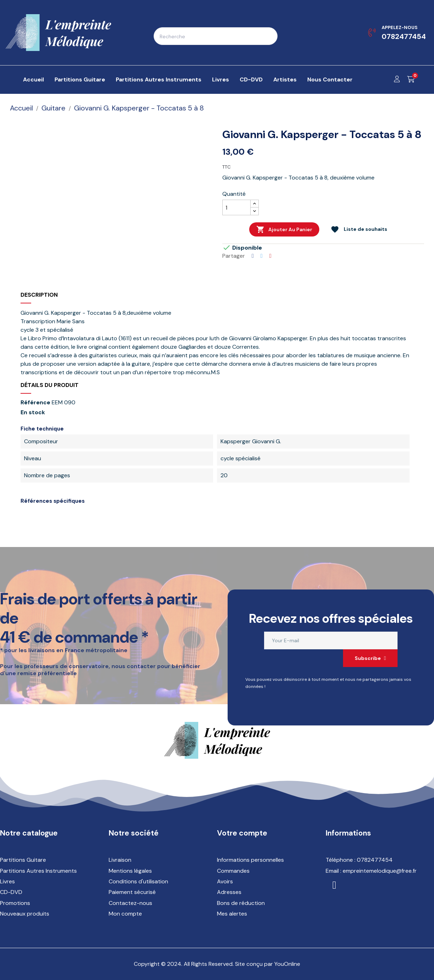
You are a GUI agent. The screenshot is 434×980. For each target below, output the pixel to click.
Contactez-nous (130, 903)
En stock (33, 412)
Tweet (262, 256)
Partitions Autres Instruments (38, 871)
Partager (253, 256)
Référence (35, 403)
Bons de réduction (241, 903)
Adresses (229, 892)
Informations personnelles (250, 860)
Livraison (120, 860)
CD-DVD (11, 892)
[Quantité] (236, 207)
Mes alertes (232, 914)
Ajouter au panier (284, 229)
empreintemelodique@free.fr (380, 871)
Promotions (15, 903)
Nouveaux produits (25, 914)
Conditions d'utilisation (138, 881)
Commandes (233, 871)
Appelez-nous (399, 27)
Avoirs (225, 881)
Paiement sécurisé (132, 892)
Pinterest (270, 256)
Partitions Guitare (23, 860)
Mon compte (125, 914)
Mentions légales (130, 871)
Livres (7, 881)
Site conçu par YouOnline (268, 964)
